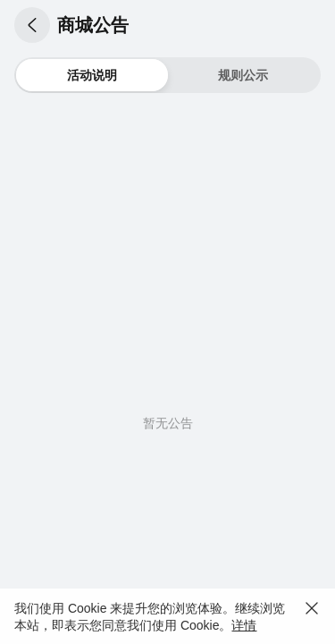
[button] (32, 25)
